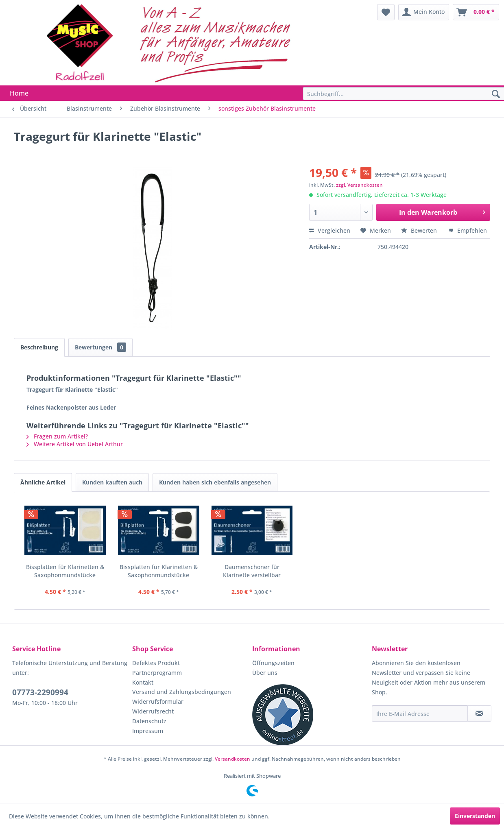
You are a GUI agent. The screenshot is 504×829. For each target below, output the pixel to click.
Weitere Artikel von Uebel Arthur (75, 444)
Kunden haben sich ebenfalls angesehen (215, 482)
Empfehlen (468, 230)
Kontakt (143, 682)
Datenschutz (149, 721)
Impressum (148, 731)
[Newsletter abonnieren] (479, 713)
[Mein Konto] (424, 12)
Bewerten (420, 230)
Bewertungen (100, 347)
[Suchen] (496, 94)
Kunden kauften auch (112, 482)
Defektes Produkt (156, 663)
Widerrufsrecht (153, 711)
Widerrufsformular (158, 701)
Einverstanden (475, 816)
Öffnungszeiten (273, 663)
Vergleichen (330, 230)
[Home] (19, 93)
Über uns (265, 673)
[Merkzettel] (386, 12)
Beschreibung (39, 347)
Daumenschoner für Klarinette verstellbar (252, 571)
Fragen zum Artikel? (57, 436)
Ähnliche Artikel (43, 482)
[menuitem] (386, 12)
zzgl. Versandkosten (359, 185)
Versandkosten (232, 759)
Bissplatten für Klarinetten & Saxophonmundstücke (65, 571)
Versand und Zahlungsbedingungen (182, 692)
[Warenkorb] (476, 12)
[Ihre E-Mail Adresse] (420, 713)
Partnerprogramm (157, 673)
